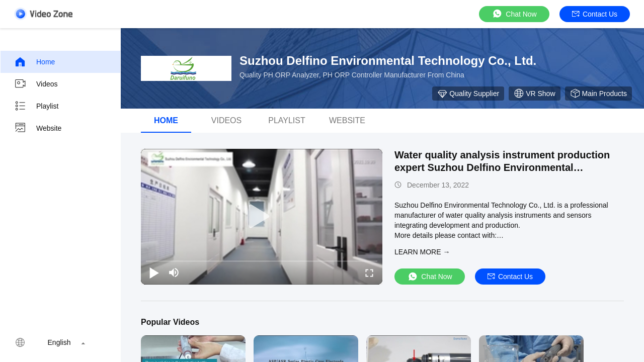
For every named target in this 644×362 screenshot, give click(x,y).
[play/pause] (154, 273)
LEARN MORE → (422, 252)
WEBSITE (347, 120)
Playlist (36, 106)
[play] (262, 217)
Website (38, 128)
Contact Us (595, 14)
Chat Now (514, 14)
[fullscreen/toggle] (369, 273)
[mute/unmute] (174, 273)
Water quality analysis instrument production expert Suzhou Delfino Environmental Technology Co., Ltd (502, 167)
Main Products (598, 94)
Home (34, 62)
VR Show (534, 94)
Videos (36, 84)
